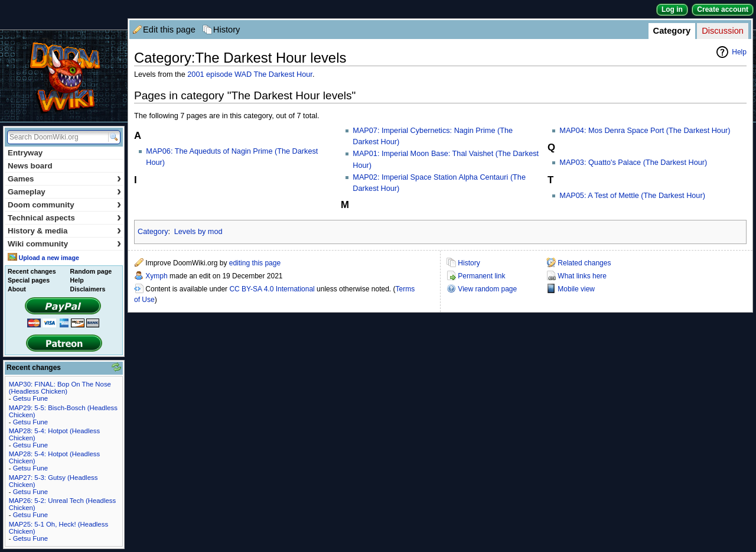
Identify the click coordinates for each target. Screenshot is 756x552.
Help (739, 52)
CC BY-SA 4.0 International (272, 289)
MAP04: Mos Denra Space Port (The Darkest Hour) (645, 131)
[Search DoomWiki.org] (56, 137)
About (17, 289)
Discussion (723, 31)
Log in (672, 9)
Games (64, 179)
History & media (64, 231)
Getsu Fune (31, 398)
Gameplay (64, 192)
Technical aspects (64, 218)
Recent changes (32, 271)
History (227, 30)
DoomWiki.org (64, 76)
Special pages (29, 280)
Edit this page (169, 30)
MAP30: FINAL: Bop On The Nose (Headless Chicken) (60, 388)
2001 (195, 74)
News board (30, 166)
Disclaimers (88, 289)
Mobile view (576, 289)
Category (672, 31)
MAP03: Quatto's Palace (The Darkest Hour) (633, 163)
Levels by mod (198, 232)
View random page (487, 289)
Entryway (25, 153)
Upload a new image (48, 258)
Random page (91, 271)
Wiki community (64, 244)
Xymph (156, 276)
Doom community (64, 205)
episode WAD (229, 74)
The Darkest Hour (283, 74)
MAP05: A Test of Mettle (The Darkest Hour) (632, 196)
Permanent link (481, 276)
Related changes (584, 263)
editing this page (255, 263)
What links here (582, 276)
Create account (723, 9)
